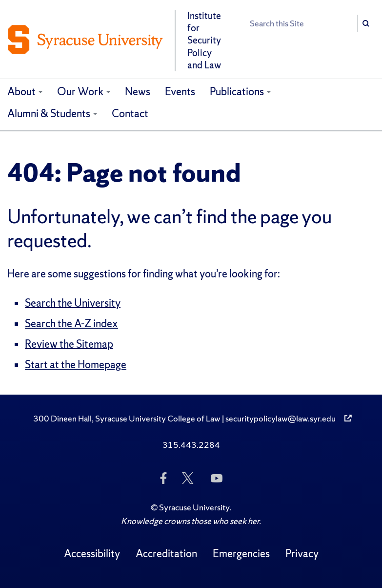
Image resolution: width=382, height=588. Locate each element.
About (21, 92)
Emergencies (241, 554)
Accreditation (166, 554)
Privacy (302, 554)
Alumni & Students (49, 114)
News (138, 92)
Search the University (73, 303)
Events (180, 92)
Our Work (80, 92)
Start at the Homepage (76, 365)
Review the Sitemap (69, 344)
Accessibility (92, 554)
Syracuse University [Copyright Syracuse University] (194, 507)
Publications (237, 92)
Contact (130, 114)
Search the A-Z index (71, 324)
